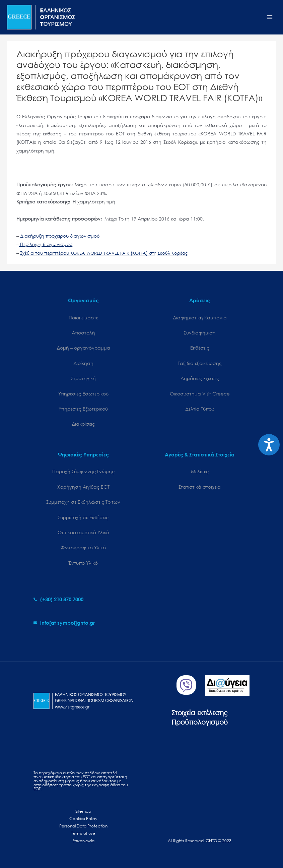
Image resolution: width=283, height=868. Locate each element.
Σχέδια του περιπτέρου (104, 253)
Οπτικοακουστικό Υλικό (83, 532)
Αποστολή (83, 333)
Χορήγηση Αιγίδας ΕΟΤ (83, 487)
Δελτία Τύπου (200, 409)
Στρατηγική (83, 378)
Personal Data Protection (83, 826)
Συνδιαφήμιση (200, 333)
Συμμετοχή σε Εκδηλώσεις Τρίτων (83, 502)
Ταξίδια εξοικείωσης (200, 363)
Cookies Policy (83, 819)
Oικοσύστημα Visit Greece (200, 394)
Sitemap (83, 811)
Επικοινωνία (83, 841)
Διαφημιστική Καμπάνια (200, 318)
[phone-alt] (58, 599)
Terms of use (83, 833)
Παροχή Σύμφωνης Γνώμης (83, 471)
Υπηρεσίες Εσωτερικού (83, 394)
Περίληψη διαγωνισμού (46, 244)
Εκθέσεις (200, 348)
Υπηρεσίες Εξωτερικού (83, 409)
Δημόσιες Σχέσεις (200, 378)
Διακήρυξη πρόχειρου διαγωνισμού (60, 236)
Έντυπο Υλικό (83, 563)
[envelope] (64, 623)
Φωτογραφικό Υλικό (83, 547)
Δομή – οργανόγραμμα (83, 348)
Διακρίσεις (83, 424)
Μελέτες (200, 471)
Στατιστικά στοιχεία (200, 487)
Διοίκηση (83, 363)
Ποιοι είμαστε (83, 318)
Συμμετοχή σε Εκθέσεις (83, 517)
